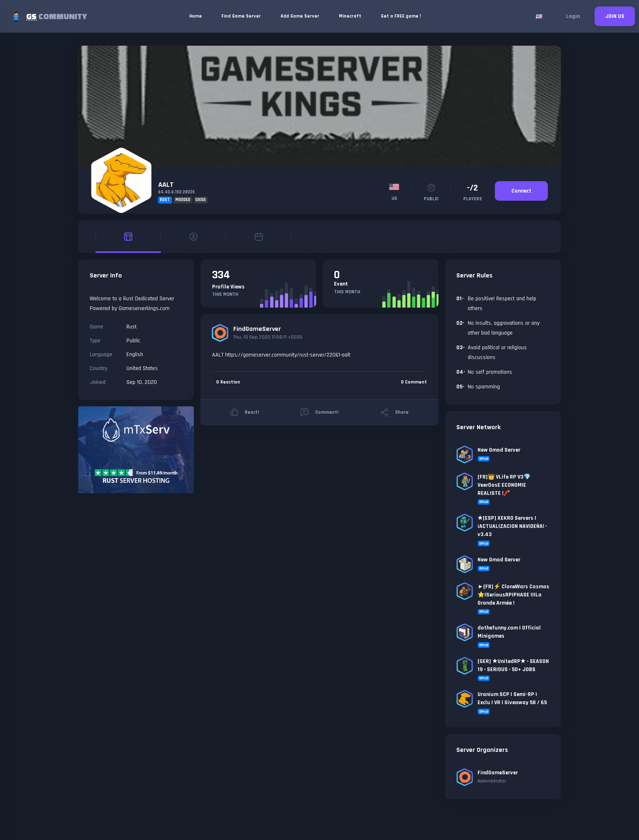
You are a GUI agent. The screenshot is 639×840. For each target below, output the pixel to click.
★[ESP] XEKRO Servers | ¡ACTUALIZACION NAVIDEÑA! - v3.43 (512, 526)
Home (196, 16)
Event (341, 284)
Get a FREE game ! (401, 16)
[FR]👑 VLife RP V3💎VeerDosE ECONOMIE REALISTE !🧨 (504, 485)
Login (573, 16)
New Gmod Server (499, 450)
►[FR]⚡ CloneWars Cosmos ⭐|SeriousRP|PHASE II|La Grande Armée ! (513, 595)
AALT (166, 185)
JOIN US (615, 16)
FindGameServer (257, 329)
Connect (521, 191)
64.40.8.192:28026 (177, 192)
